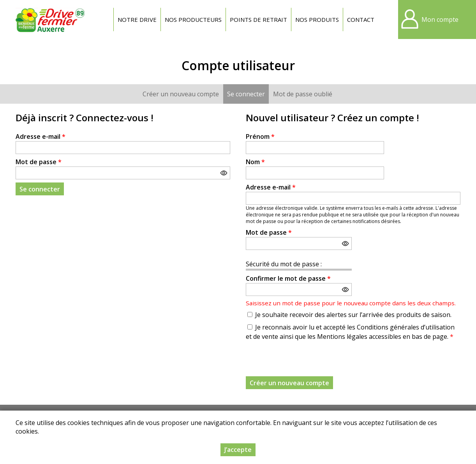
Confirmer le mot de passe (288, 278)
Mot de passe (39, 162)
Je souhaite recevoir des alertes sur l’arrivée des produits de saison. (353, 315)
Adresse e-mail (41, 136)
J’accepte (238, 450)
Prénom (260, 136)
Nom (255, 162)
